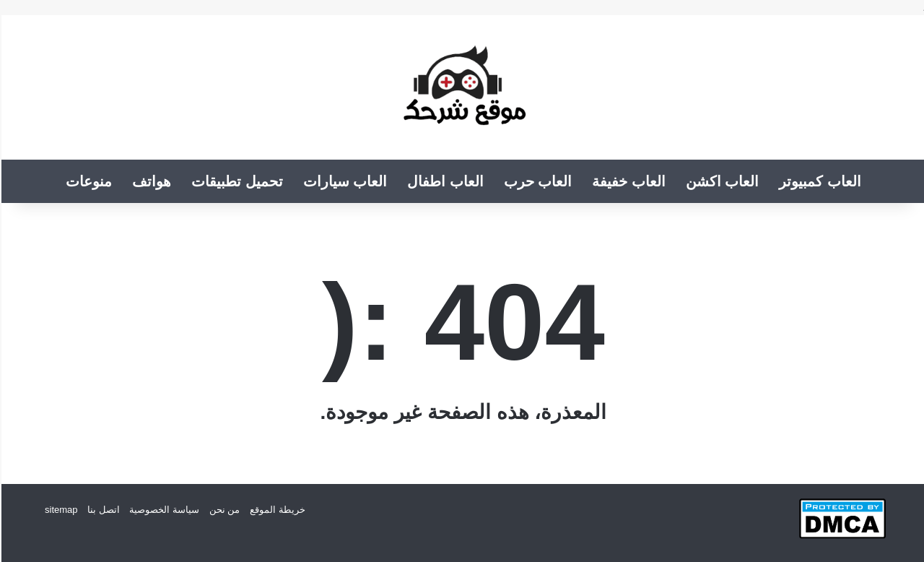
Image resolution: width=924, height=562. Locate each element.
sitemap (60, 510)
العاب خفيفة (627, 181)
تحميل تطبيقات (236, 181)
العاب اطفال (444, 181)
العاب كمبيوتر (819, 181)
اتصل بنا (102, 510)
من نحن (223, 510)
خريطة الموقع (276, 510)
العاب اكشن (721, 181)
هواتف (150, 181)
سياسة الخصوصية (163, 510)
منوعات (87, 181)
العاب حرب (537, 181)
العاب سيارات (344, 181)
